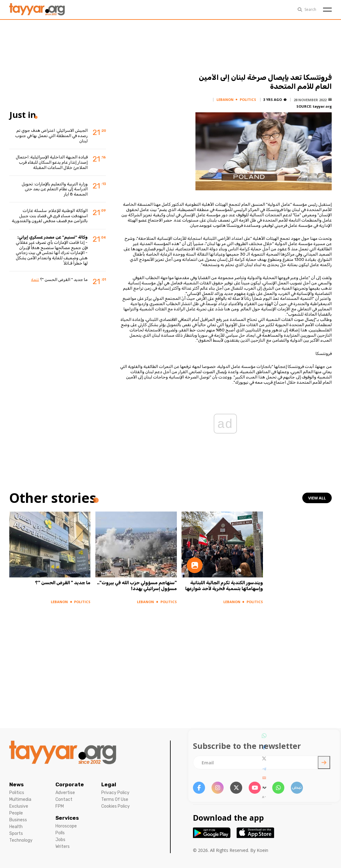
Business (18, 820)
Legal (109, 784)
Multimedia (20, 799)
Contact (64, 799)
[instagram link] (218, 788)
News (17, 784)
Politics (17, 793)
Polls (60, 833)
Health (16, 827)
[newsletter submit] (324, 762)
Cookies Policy (116, 806)
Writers (63, 846)
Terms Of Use (115, 799)
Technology (21, 840)
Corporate (70, 784)
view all (317, 498)
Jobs (60, 840)
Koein (262, 850)
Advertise (65, 793)
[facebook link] (199, 788)
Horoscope (66, 826)
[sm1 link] (297, 788)
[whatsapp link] (278, 788)
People (16, 813)
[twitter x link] (236, 788)
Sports (16, 833)
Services (67, 818)
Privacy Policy (115, 793)
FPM (60, 806)
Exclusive (19, 806)
